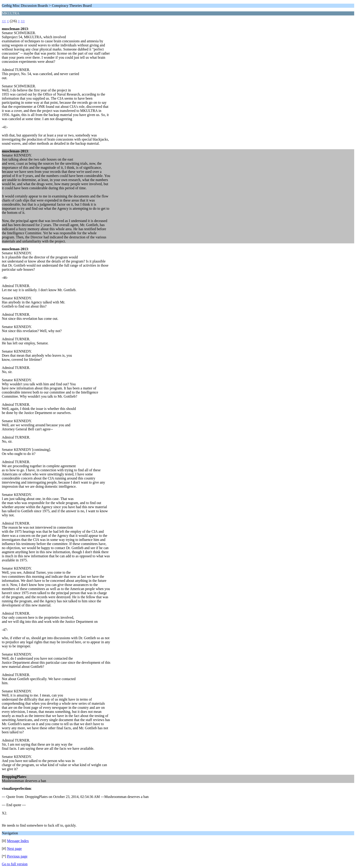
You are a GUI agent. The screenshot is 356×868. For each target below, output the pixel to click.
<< (4, 21)
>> (23, 21)
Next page (14, 849)
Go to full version (15, 864)
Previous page (17, 856)
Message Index (18, 841)
